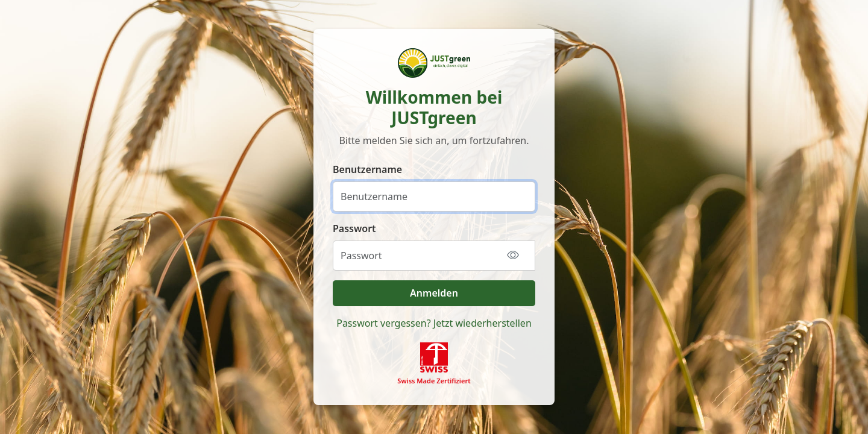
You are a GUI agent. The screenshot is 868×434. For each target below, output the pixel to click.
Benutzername (367, 169)
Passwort (354, 228)
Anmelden (434, 293)
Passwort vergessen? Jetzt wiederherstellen (434, 323)
